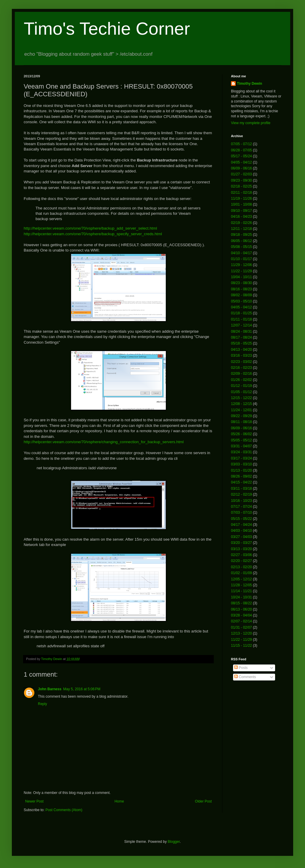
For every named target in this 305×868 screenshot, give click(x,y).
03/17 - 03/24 (241, 458)
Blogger (174, 842)
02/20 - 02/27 (241, 561)
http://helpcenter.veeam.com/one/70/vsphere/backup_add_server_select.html (90, 228)
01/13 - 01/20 (241, 470)
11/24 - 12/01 (241, 410)
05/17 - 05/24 (241, 156)
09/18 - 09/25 (241, 235)
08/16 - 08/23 (241, 289)
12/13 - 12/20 (241, 633)
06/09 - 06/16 (241, 168)
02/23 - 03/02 (241, 362)
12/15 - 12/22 (241, 398)
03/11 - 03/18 (241, 489)
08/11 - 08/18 (241, 422)
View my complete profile (251, 123)
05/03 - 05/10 (241, 301)
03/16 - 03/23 (241, 355)
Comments (245, 677)
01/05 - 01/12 (241, 392)
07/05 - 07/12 (241, 144)
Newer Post (34, 801)
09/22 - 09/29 (241, 416)
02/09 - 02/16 (241, 374)
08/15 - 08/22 (241, 603)
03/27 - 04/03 (241, 537)
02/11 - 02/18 (241, 193)
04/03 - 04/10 (241, 531)
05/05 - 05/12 (241, 440)
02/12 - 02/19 (241, 494)
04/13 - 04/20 (241, 350)
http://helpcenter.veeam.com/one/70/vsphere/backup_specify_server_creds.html (93, 234)
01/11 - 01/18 (241, 319)
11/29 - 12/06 (241, 265)
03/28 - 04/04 (241, 615)
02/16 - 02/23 (241, 368)
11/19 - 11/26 (241, 198)
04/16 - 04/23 (241, 217)
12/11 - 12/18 (241, 229)
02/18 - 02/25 (241, 186)
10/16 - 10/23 (241, 501)
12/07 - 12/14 (241, 325)
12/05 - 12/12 (241, 579)
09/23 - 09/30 (241, 180)
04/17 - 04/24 (241, 525)
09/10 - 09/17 (241, 211)
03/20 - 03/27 (241, 543)
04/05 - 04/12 (241, 162)
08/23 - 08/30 (241, 283)
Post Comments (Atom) (64, 810)
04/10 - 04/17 (241, 253)
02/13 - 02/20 (241, 567)
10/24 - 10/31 (241, 597)
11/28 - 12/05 (241, 585)
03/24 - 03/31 (241, 452)
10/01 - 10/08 (241, 204)
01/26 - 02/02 (241, 380)
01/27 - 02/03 (241, 174)
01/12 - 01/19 (241, 386)
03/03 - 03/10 (241, 464)
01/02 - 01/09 (241, 573)
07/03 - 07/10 (241, 513)
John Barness (50, 689)
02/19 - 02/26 (241, 223)
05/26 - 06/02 (241, 434)
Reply (42, 704)
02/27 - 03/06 (241, 555)
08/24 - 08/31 (241, 331)
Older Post (203, 801)
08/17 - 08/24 (241, 337)
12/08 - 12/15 (241, 404)
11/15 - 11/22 (241, 646)
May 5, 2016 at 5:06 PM (82, 689)
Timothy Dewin (249, 84)
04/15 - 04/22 (241, 482)
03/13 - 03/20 (241, 549)
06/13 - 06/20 (241, 609)
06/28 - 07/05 (241, 150)
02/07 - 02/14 (241, 621)
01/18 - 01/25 (241, 313)
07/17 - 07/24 (241, 507)
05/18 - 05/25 (241, 343)
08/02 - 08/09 (241, 295)
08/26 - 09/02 (241, 476)
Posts (241, 668)
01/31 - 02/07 (241, 627)
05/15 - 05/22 (241, 519)
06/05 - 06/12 (241, 241)
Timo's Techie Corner (107, 29)
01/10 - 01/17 (241, 259)
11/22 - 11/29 (241, 271)
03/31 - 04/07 (241, 446)
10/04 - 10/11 (241, 277)
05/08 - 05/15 (241, 247)
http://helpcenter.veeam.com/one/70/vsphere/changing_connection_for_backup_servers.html (104, 442)
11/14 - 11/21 (241, 591)
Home (119, 801)
